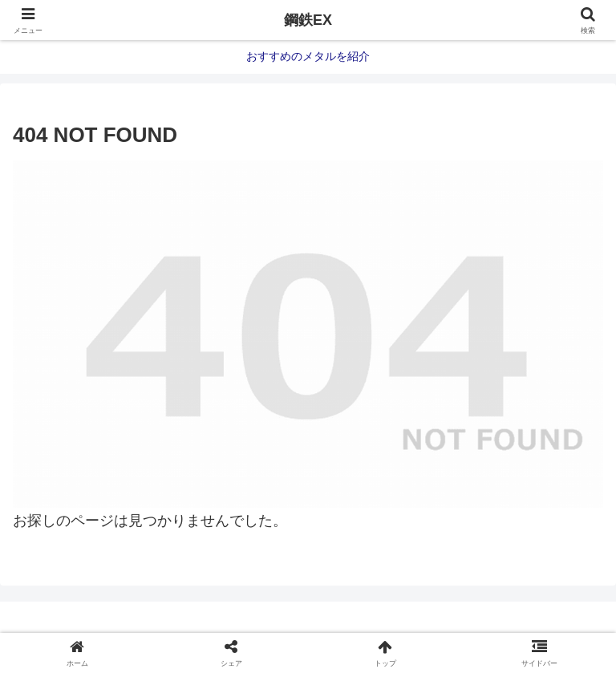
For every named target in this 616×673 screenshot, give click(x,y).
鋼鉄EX (308, 20)
